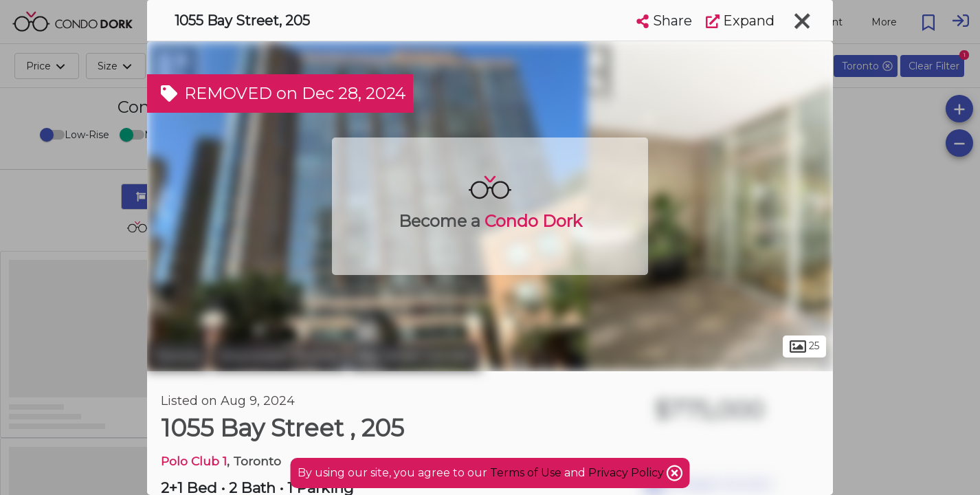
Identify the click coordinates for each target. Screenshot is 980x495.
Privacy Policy (627, 473)
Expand (740, 21)
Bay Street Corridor (415, 356)
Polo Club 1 (194, 461)
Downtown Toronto (279, 356)
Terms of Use (526, 473)
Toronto (178, 356)
